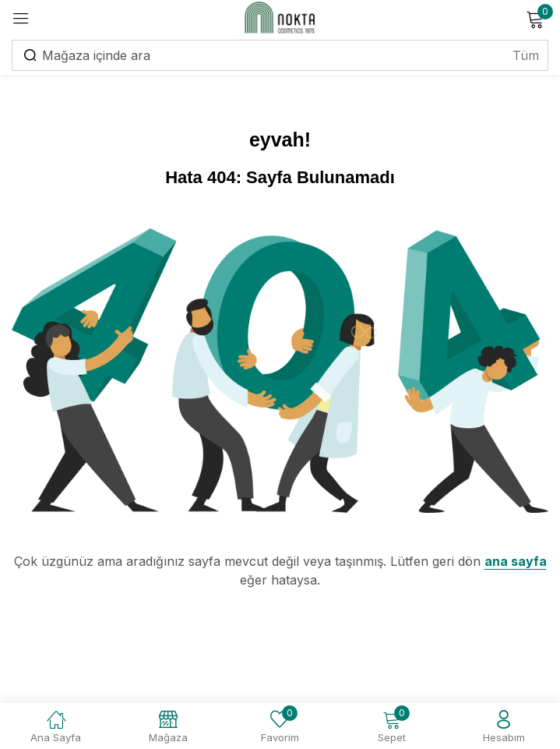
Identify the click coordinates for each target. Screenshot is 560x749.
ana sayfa (516, 561)
